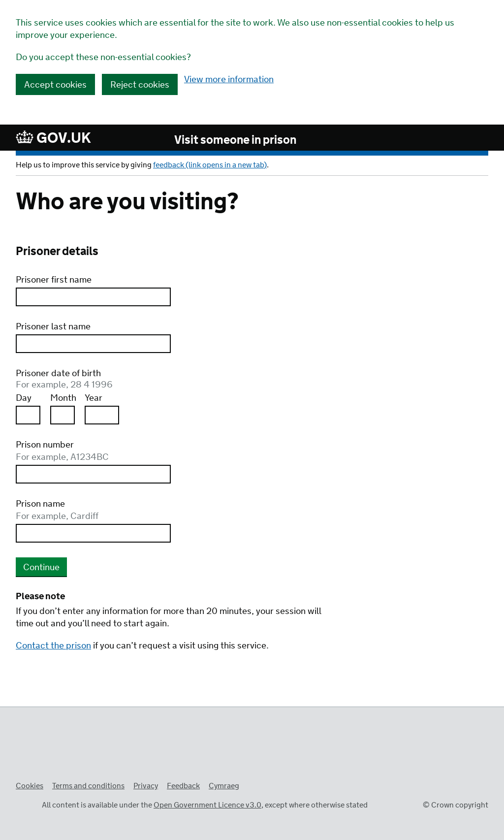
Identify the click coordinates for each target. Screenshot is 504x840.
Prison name (171, 511)
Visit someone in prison (235, 141)
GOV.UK (53, 138)
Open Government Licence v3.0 (207, 805)
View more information (229, 80)
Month (63, 399)
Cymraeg (224, 786)
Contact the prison (53, 646)
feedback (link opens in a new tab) (210, 165)
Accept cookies (55, 85)
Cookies (30, 786)
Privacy (146, 786)
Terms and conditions (88, 786)
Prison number (171, 452)
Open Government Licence (26, 804)
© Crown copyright (456, 805)
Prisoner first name (54, 280)
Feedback (183, 786)
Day (24, 399)
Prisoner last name (53, 327)
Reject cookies (140, 85)
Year (94, 399)
